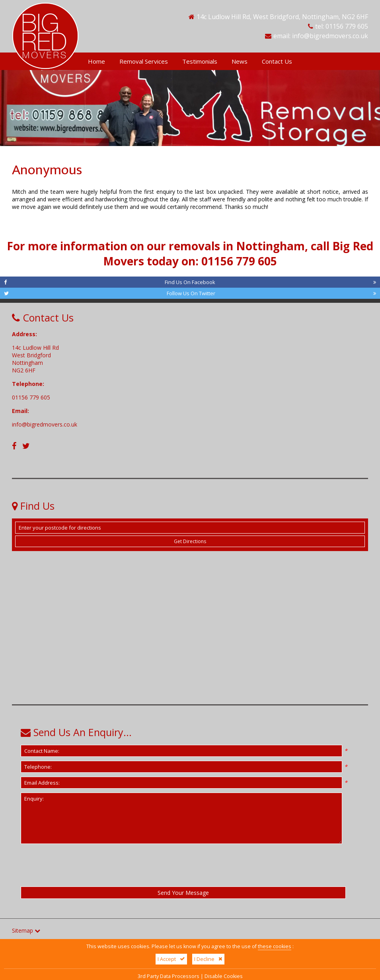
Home (96, 61)
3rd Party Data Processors (169, 976)
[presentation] (69, 862)
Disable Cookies (224, 976)
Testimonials (200, 61)
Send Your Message (183, 893)
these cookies (275, 946)
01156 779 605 (347, 26)
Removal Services (144, 61)
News (240, 61)
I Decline (208, 959)
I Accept (171, 959)
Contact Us (277, 61)
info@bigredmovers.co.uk (330, 36)
